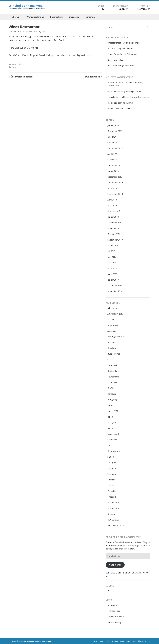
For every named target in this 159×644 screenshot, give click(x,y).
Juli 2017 (111, 251)
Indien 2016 (17, 64)
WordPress (146, 641)
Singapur (112, 468)
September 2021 (115, 165)
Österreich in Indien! (22, 77)
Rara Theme (126, 641)
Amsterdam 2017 (115, 314)
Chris (14, 67)
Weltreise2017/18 (116, 525)
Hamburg (112, 394)
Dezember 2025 (115, 131)
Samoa (111, 457)
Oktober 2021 (114, 160)
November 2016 (115, 291)
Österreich (112, 440)
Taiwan (111, 485)
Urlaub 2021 (113, 508)
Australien (112, 331)
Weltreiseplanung (35, 17)
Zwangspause (92, 77)
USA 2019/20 (113, 520)
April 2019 (112, 188)
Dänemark (112, 365)
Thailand (112, 497)
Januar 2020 (113, 171)
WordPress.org (114, 622)
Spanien (111, 480)
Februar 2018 (114, 211)
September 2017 (115, 240)
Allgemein (112, 308)
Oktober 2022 (114, 143)
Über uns (16, 17)
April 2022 (112, 154)
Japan (110, 417)
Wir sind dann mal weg (26, 6)
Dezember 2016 (115, 286)
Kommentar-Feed (116, 617)
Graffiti (111, 388)
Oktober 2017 (114, 234)
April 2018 (112, 200)
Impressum (74, 17)
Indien (110, 405)
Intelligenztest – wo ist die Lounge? (124, 43)
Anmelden (112, 605)
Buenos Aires (114, 354)
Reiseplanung (114, 451)
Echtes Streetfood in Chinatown (122, 54)
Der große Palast (115, 60)
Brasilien (112, 348)
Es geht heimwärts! (124, 103)
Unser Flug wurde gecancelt (128, 91)
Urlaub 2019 (113, 503)
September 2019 (115, 183)
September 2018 (115, 194)
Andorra (111, 320)
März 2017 (112, 274)
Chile (110, 360)
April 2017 (112, 268)
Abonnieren (115, 565)
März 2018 (112, 205)
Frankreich (112, 382)
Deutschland (113, 371)
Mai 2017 (112, 263)
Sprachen (90, 17)
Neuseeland (113, 434)
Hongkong (112, 400)
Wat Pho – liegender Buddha (121, 49)
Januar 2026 (113, 125)
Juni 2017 (112, 257)
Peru (110, 445)
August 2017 (113, 246)
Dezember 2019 (115, 177)
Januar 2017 (113, 280)
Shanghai (112, 463)
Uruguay (112, 514)
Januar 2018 (113, 217)
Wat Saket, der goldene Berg (121, 66)
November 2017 (115, 228)
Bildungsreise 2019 (116, 337)
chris (44, 32)
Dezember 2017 (115, 223)
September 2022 (115, 148)
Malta (110, 428)
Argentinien (113, 325)
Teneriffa (112, 491)
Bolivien (111, 342)
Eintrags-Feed (114, 611)
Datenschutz (56, 17)
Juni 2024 (112, 137)
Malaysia (112, 422)
